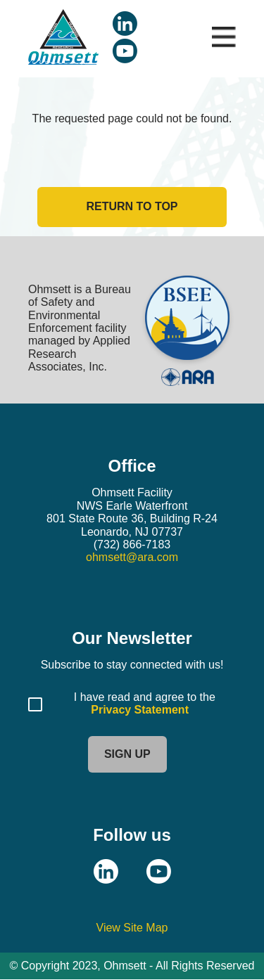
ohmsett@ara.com (132, 557)
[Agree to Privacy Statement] (35, 704)
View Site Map (132, 928)
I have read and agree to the (146, 697)
